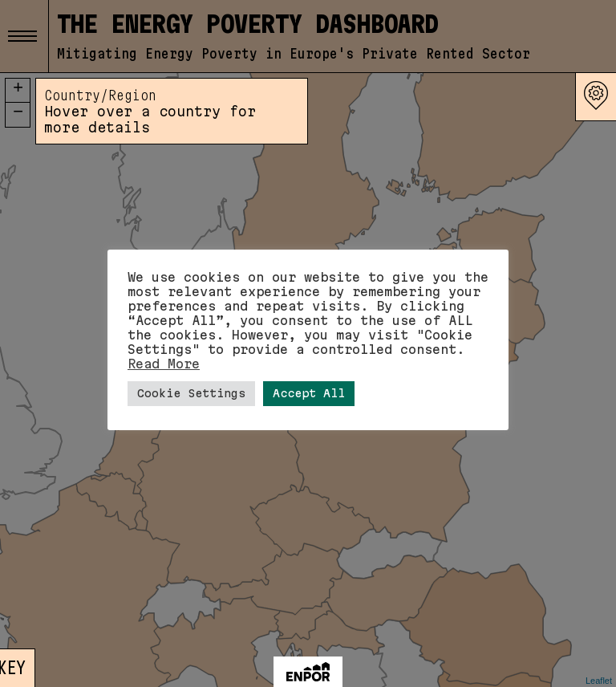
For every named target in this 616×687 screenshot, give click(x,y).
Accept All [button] (309, 393)
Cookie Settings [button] (191, 393)
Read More (164, 364)
